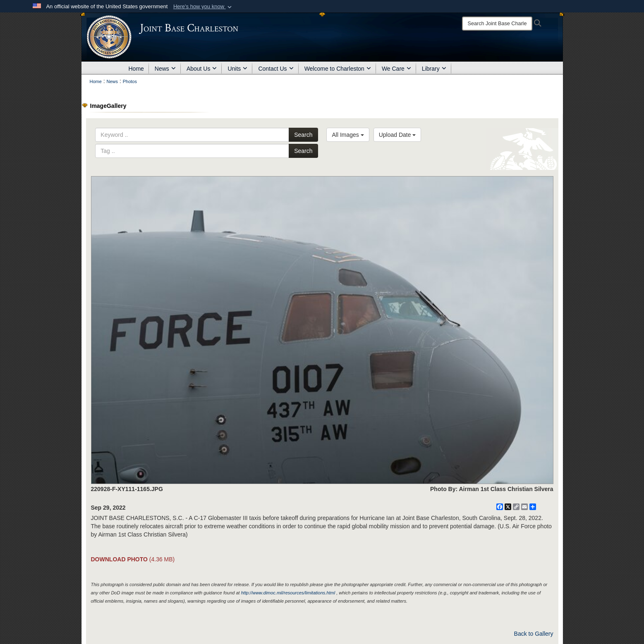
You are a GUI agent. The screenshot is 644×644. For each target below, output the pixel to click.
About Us (202, 69)
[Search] (497, 24)
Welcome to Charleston (338, 69)
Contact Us (276, 69)
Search (303, 135)
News (165, 69)
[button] (203, 7)
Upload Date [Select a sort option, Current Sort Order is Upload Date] (397, 135)
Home (136, 69)
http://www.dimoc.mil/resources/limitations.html (288, 593)
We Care (396, 69)
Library (434, 69)
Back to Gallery (534, 634)
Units (237, 69)
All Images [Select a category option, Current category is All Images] (348, 135)
